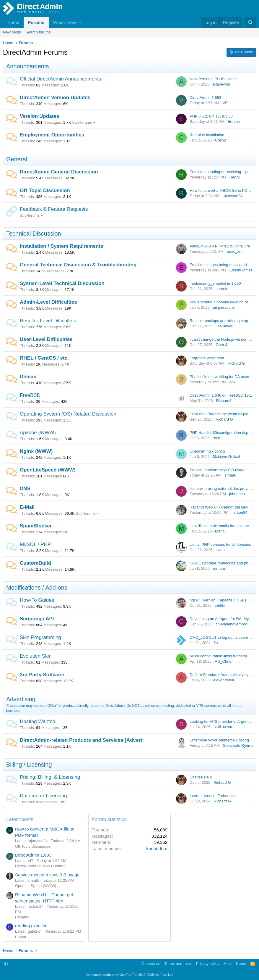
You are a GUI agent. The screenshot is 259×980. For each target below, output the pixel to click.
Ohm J (221, 345)
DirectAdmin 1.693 (205, 98)
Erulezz (234, 122)
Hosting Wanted (38, 721)
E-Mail (27, 507)
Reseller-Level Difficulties (48, 321)
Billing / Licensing (29, 765)
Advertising (21, 699)
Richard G (236, 363)
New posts (12, 32)
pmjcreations (224, 307)
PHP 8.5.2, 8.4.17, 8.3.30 (211, 116)
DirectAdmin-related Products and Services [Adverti (82, 740)
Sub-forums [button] (82, 122)
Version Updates (39, 116)
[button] (81, 22)
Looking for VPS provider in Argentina (222, 721)
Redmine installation (207, 135)
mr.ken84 (239, 512)
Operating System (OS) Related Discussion (68, 414)
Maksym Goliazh (227, 457)
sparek (221, 289)
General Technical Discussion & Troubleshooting (78, 265)
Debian (28, 377)
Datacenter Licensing (43, 796)
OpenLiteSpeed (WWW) (48, 470)
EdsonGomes (241, 270)
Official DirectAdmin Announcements (61, 79)
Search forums (38, 32)
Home (13, 22)
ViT (225, 103)
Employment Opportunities (52, 135)
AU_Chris (223, 661)
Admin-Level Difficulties (48, 302)
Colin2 (220, 140)
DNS (25, 489)
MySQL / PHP (35, 544)
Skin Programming (40, 637)
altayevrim (221, 84)
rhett (216, 438)
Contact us (151, 964)
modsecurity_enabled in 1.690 (215, 283)
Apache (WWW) (38, 433)
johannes (237, 494)
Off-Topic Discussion (45, 190)
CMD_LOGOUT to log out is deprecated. (224, 637)
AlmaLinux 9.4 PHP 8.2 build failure (220, 246)
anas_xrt (234, 251)
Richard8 (224, 401)
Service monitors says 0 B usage (218, 470)
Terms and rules (178, 964)
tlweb (220, 550)
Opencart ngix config (207, 451)
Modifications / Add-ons (37, 588)
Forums (36, 22)
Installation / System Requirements (61, 246)
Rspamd (22, 917)
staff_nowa (223, 727)
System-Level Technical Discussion (62, 283)
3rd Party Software (42, 675)
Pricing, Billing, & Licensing (50, 777)
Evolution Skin (36, 656)
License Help (201, 777)
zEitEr (220, 605)
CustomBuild (35, 563)
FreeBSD (30, 395)
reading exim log (31, 926)
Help (228, 964)
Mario (220, 531)
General (17, 159)
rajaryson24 (232, 196)
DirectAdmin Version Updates (55, 98)
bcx (232, 382)
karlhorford (157, 848)
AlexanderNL (224, 680)
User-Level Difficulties (46, 339)
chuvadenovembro (231, 624)
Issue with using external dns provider (222, 489)
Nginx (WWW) (36, 451)
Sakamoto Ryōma (238, 745)
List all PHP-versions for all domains (220, 544)
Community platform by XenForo (130, 975)
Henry (235, 177)
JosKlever (224, 326)
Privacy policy (208, 964)
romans (219, 568)
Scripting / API (37, 619)
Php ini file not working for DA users (220, 377)
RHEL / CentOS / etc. (44, 358)
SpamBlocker (36, 526)
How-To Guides (37, 600)
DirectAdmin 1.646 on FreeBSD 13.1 (221, 395)
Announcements (28, 66)
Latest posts (20, 819)
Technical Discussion (34, 234)
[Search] (250, 22)
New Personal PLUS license (214, 79)
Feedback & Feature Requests (54, 209)
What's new (65, 22)
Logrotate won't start (207, 358)
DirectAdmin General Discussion (59, 172)
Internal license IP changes (213, 796)
